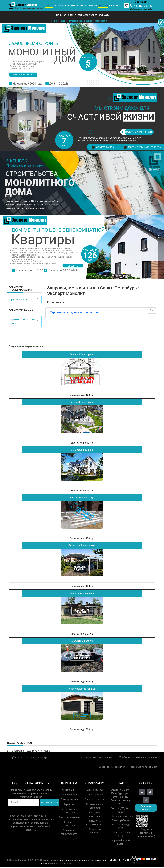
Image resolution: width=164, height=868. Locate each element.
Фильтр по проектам (95, 831)
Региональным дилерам (95, 806)
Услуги (57, 6)
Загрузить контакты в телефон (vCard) (146, 833)
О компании (69, 790)
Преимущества (69, 799)
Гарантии (69, 804)
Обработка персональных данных (138, 757)
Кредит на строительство (95, 823)
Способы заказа (95, 795)
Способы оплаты (95, 799)
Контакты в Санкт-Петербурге (32, 758)
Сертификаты (69, 795)
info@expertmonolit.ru (122, 816)
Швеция (141, 2)
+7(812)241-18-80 (142, 6)
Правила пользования (144, 767)
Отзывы (80, 6)
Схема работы (95, 790)
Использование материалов (96, 757)
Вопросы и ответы (69, 817)
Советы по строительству (69, 832)
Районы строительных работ (142, 9)
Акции (67, 6)
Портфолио (92, 6)
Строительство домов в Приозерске (74, 312)
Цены (73, 6)
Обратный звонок (146, 808)
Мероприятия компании (69, 811)
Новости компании (69, 824)
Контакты (113, 6)
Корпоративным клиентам (95, 814)
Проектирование (18, 300)
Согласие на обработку (112, 767)
